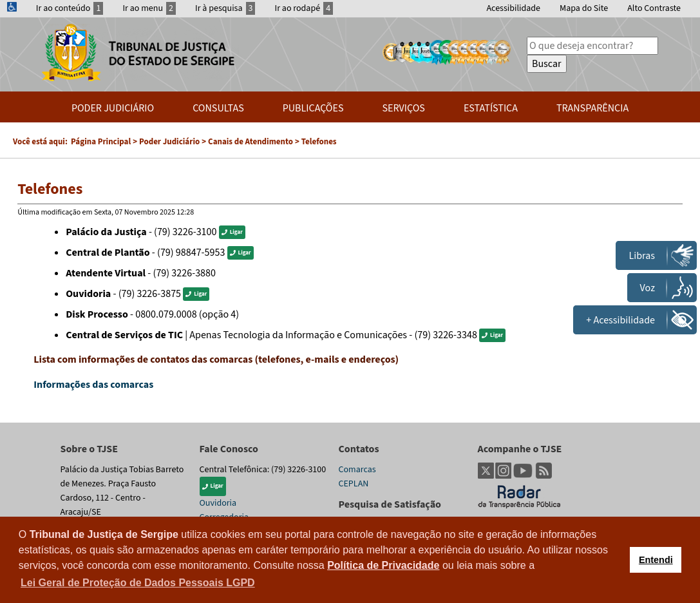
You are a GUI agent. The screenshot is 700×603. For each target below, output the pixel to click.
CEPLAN (354, 484)
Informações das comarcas (93, 385)
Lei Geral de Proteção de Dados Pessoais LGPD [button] (138, 583)
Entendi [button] (656, 560)
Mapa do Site (584, 8)
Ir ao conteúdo (70, 8)
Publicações (313, 108)
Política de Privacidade (383, 565)
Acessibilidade (513, 8)
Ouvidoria (218, 503)
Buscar (547, 64)
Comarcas (357, 470)
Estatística (491, 108)
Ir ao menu (149, 8)
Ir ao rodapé (304, 8)
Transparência (592, 108)
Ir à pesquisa (225, 8)
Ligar (232, 232)
